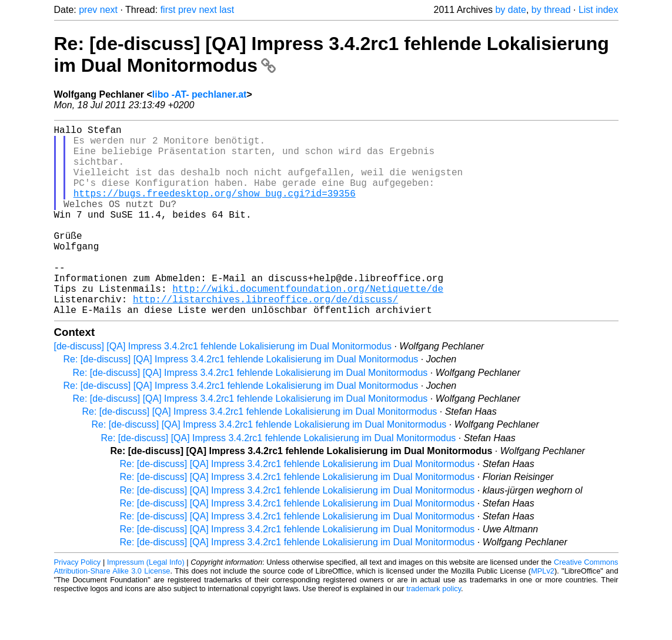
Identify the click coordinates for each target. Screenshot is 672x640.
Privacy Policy (78, 604)
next (109, 10)
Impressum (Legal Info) (146, 604)
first (168, 10)
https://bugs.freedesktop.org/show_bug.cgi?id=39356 (215, 209)
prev (88, 10)
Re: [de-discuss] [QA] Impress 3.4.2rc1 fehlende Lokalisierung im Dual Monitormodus (241, 401)
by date (510, 10)
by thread (551, 10)
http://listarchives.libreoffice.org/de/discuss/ (265, 339)
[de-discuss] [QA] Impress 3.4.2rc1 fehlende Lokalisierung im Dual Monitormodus (223, 389)
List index (599, 10)
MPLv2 (543, 613)
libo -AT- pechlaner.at (200, 94)
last (227, 10)
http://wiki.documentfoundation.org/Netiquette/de (308, 326)
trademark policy (434, 631)
